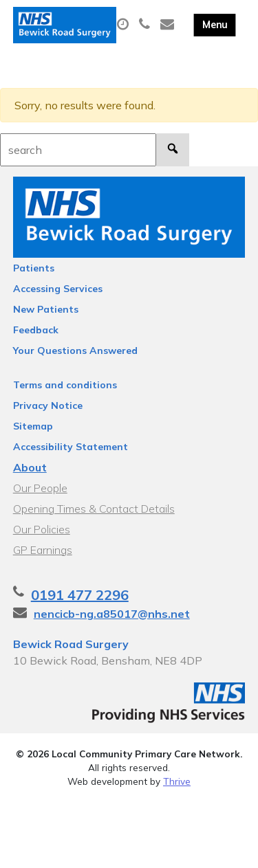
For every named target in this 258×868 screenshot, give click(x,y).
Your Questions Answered (75, 350)
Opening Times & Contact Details (94, 509)
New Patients (46, 309)
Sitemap (33, 426)
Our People (40, 488)
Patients (34, 268)
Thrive (177, 781)
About (30, 467)
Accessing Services (58, 289)
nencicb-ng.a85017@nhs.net (112, 614)
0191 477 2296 (80, 595)
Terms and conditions (65, 385)
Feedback (36, 330)
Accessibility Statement (71, 447)
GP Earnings (43, 550)
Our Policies (42, 529)
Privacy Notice (48, 405)
